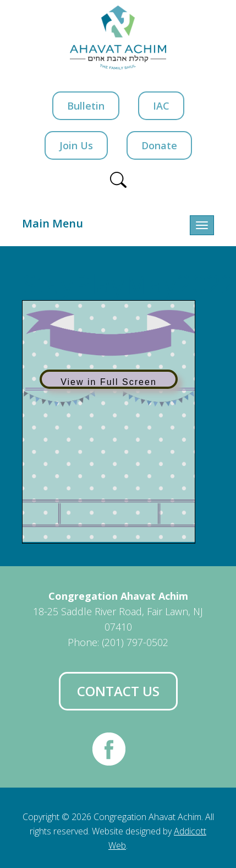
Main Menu (53, 223)
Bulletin (86, 106)
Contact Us (118, 691)
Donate (159, 145)
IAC (161, 106)
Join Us (76, 145)
